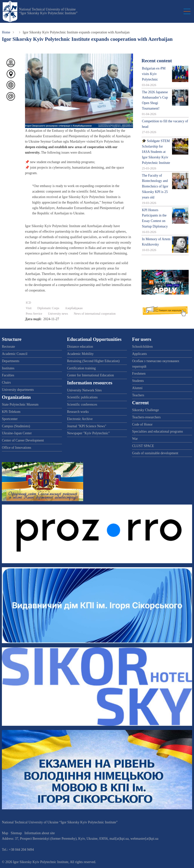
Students (138, 381)
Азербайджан (74, 308)
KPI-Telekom (11, 412)
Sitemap (16, 833)
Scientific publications (82, 397)
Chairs (6, 382)
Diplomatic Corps (48, 308)
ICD (28, 303)
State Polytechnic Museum (20, 404)
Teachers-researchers (146, 417)
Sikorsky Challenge (145, 410)
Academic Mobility (80, 354)
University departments (18, 390)
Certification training (81, 368)
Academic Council (15, 354)
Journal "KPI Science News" (87, 426)
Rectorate (8, 347)
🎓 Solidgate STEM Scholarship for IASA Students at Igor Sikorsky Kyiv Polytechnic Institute (156, 152)
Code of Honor (142, 424)
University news (58, 314)
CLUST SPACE (143, 446)
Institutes (8, 368)
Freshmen (139, 374)
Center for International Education (90, 375)
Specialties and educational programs (157, 431)
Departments (11, 361)
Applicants (139, 354)
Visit (29, 308)
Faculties (8, 375)
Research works (78, 412)
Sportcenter (10, 419)
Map (5, 833)
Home (6, 32)
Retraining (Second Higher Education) (93, 361)
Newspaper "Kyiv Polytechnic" (88, 433)
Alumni (137, 388)
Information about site (40, 833)
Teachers (138, 395)
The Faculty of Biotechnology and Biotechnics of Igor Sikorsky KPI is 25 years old (155, 186)
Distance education (80, 347)
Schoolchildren (142, 347)
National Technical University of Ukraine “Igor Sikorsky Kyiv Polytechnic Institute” (48, 11)
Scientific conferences (82, 404)
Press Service (34, 314)
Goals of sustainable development (155, 453)
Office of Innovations (17, 448)
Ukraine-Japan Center (17, 433)
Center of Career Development (23, 440)
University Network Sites (84, 390)
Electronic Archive (80, 419)
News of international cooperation (95, 314)
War (135, 439)
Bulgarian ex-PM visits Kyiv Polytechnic (154, 74)
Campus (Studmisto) (16, 426)
